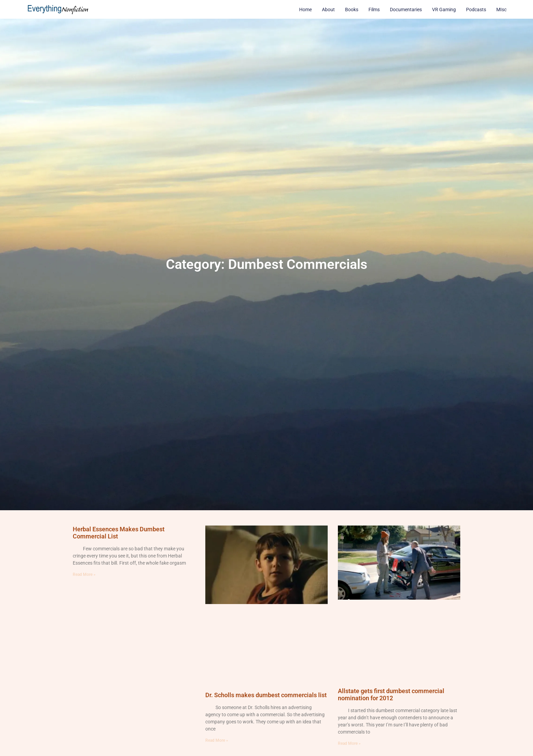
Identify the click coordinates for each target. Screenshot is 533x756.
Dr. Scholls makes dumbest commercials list (266, 695)
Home (305, 10)
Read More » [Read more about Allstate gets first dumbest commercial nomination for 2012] (349, 743)
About (328, 10)
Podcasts (476, 10)
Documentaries (406, 10)
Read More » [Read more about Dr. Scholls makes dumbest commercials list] (217, 740)
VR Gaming (444, 10)
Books (352, 10)
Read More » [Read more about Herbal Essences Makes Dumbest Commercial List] (84, 574)
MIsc (501, 10)
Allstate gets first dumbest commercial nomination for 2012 (391, 695)
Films (374, 10)
